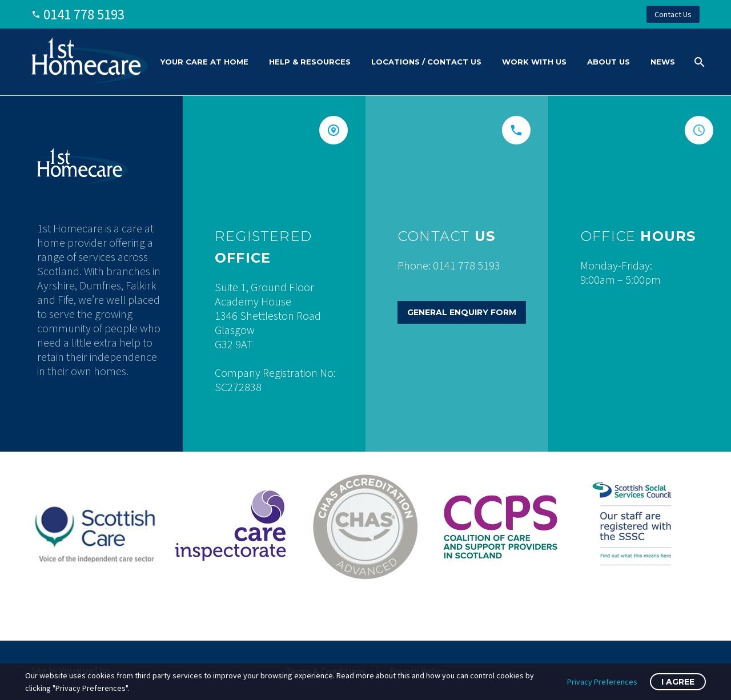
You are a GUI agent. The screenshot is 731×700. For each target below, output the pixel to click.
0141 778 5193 (84, 14)
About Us (609, 62)
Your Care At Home (204, 62)
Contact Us (673, 14)
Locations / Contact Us (426, 62)
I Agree (678, 682)
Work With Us (534, 62)
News (663, 62)
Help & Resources (310, 62)
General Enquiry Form (462, 312)
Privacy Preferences (602, 682)
